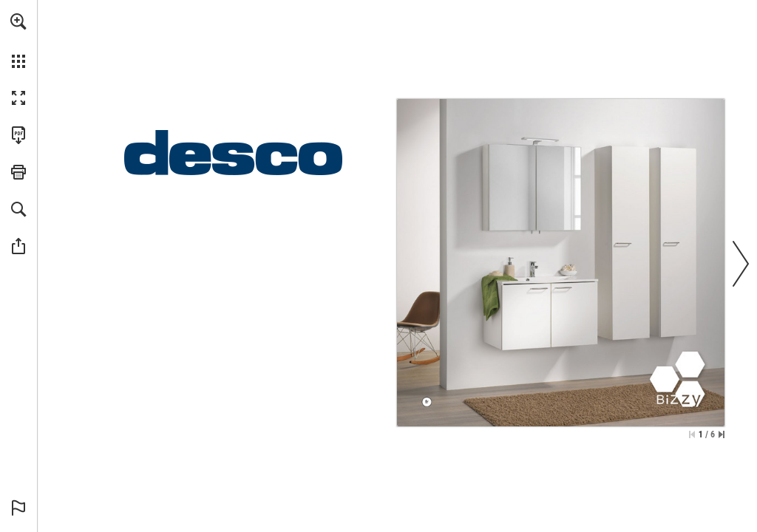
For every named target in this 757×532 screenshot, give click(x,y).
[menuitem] (18, 41)
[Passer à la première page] (692, 434)
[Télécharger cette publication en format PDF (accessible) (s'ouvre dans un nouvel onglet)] (18, 135)
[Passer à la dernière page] (722, 434)
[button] (18, 21)
